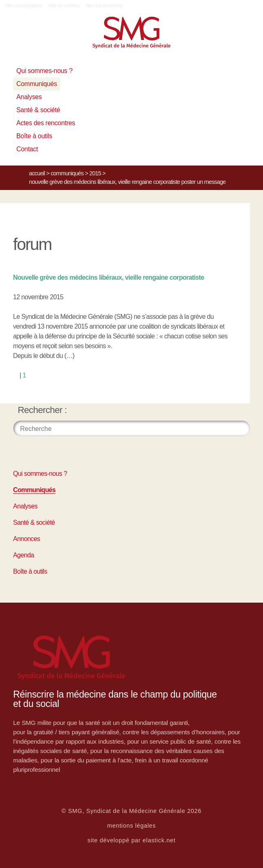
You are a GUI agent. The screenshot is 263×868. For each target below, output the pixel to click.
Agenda (23, 555)
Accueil (37, 173)
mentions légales (132, 826)
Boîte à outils (34, 136)
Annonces (27, 539)
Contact (27, 149)
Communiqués (37, 84)
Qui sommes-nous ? (44, 71)
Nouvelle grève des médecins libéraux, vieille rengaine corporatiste (108, 277)
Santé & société (38, 110)
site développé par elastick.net (132, 840)
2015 (95, 173)
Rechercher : (42, 410)
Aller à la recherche (104, 6)
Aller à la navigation (23, 6)
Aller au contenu (64, 6)
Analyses (29, 97)
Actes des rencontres (46, 123)
